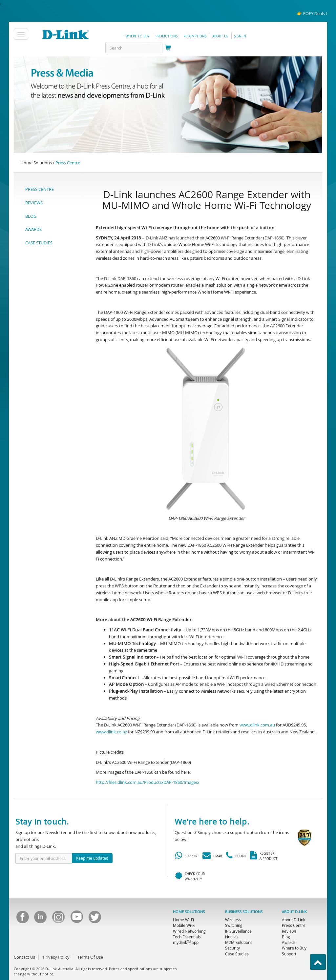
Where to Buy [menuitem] (294, 948)
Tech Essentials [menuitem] (187, 937)
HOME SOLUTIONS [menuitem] (189, 912)
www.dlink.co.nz (111, 732)
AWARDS (33, 229)
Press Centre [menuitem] (294, 925)
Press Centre (68, 163)
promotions (167, 36)
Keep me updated (92, 858)
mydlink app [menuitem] (186, 942)
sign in (240, 36)
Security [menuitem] (232, 948)
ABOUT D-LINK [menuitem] (294, 912)
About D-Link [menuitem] (294, 920)
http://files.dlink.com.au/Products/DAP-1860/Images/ (148, 782)
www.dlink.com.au (257, 725)
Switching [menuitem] (234, 925)
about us (220, 36)
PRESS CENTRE (40, 189)
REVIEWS (34, 203)
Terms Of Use (90, 957)
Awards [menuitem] (289, 942)
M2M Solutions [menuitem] (239, 942)
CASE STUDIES (39, 243)
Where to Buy (138, 36)
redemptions (195, 36)
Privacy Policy (56, 957)
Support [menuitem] (289, 954)
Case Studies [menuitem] (237, 954)
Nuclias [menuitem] (232, 937)
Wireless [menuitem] (233, 920)
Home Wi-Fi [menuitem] (183, 920)
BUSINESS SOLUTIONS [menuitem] (244, 912)
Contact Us (24, 957)
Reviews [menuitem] (289, 931)
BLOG (31, 216)
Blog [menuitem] (286, 937)
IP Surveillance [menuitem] (238, 931)
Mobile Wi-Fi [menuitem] (184, 925)
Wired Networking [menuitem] (189, 931)
